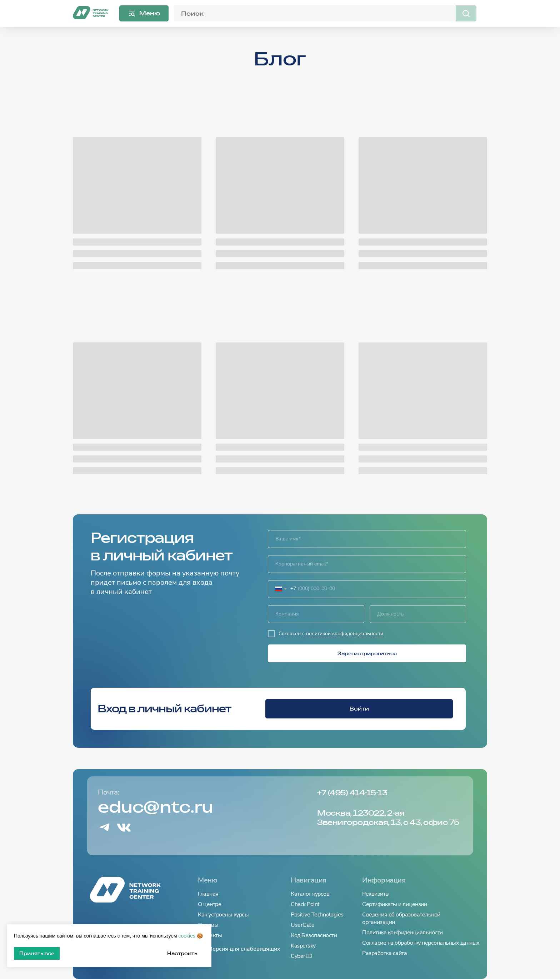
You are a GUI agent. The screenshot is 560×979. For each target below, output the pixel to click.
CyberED (302, 956)
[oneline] (316, 614)
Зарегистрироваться (367, 653)
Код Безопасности (314, 936)
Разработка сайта (384, 953)
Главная (208, 894)
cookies (187, 936)
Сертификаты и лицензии (394, 904)
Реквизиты (376, 894)
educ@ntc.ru (156, 807)
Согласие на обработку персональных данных (421, 943)
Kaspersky (303, 946)
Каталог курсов (310, 894)
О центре (209, 904)
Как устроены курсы (223, 915)
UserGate (302, 925)
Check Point (305, 904)
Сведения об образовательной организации (401, 919)
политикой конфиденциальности (344, 634)
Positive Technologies (317, 915)
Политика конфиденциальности (402, 933)
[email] (367, 564)
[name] (367, 539)
